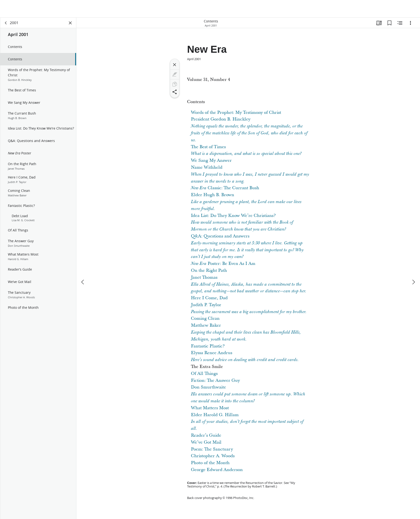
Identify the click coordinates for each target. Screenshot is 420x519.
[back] (6, 23)
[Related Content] (400, 23)
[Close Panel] (70, 23)
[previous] (83, 264)
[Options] (410, 23)
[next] (413, 264)
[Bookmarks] (389, 23)
